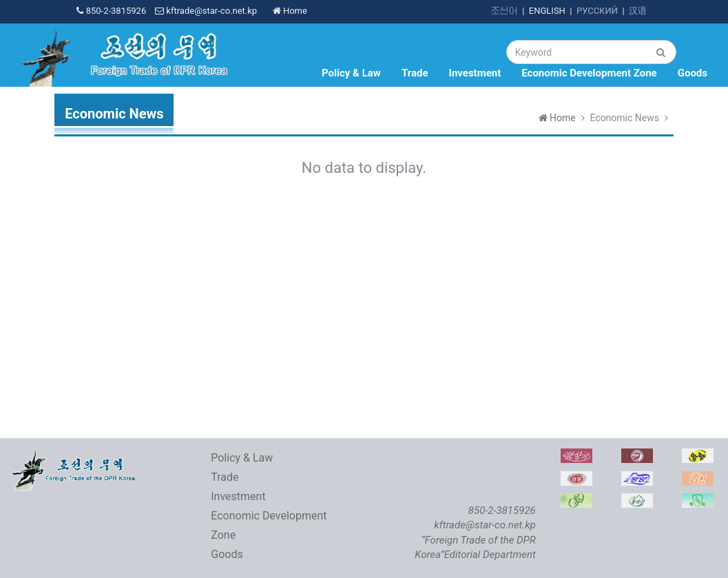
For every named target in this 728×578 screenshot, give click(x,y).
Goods (693, 73)
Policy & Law (351, 73)
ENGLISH (547, 11)
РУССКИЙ (597, 11)
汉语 (638, 11)
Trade (415, 73)
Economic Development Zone (589, 73)
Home (290, 11)
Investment (475, 73)
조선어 (505, 11)
